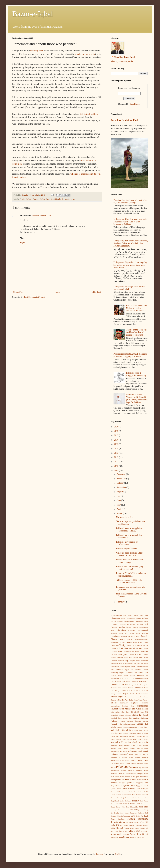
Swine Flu (139, 816)
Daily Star (128, 657)
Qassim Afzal (129, 786)
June (119, 500)
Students (141, 813)
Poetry (128, 779)
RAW (138, 789)
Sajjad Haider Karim (129, 798)
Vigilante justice (142, 825)
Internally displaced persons (134, 703)
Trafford (141, 822)
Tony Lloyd (134, 822)
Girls (119, 688)
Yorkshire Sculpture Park (125, 120)
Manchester (133, 733)
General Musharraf (139, 682)
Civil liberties (125, 648)
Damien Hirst (138, 657)
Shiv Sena (125, 807)
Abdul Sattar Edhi (141, 615)
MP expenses (142, 748)
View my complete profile (122, 61)
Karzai (145, 721)
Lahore (29, 199)
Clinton (145, 648)
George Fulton (134, 685)
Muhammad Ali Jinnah (119, 751)
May (119, 505)
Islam (137, 712)
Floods (132, 676)
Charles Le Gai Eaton (133, 645)
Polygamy (139, 783)
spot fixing (144, 810)
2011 (117, 462)
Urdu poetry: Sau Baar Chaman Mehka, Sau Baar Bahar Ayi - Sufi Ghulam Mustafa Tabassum (131, 243)
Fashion (113, 676)
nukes (146, 763)
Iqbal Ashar (115, 712)
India (131, 700)
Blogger (118, 854)
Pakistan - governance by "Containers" (127, 543)
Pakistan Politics (118, 773)
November (121, 479)
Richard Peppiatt (142, 795)
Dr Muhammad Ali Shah (132, 664)
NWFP (113, 767)
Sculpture (128, 801)
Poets (134, 780)
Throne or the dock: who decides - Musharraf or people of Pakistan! (137, 332)
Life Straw (143, 730)
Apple (121, 633)
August (120, 492)
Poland (139, 780)
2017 (117, 435)
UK (146, 822)
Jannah (125, 718)
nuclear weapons (137, 763)
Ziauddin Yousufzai (137, 837)
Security (49, 199)
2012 (117, 457)
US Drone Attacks (127, 825)
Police (43, 199)
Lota (121, 733)
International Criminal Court (123, 706)
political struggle (118, 783)
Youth (120, 837)
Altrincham (121, 630)
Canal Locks (143, 642)
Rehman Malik (127, 792)
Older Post (96, 292)
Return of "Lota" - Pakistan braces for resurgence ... (131, 575)
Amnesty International (138, 630)
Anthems (114, 633)
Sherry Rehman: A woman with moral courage (130, 561)
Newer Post (18, 292)
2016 (117, 440)
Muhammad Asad (135, 751)
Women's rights (126, 831)
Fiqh (126, 676)
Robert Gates (116, 798)
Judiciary (115, 721)
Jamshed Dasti (116, 718)
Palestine (130, 774)
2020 (117, 427)
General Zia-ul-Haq (119, 685)
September (121, 487)
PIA (123, 780)
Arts (127, 633)
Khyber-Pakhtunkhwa (127, 724)
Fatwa (120, 676)
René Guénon (138, 792)
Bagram (145, 633)
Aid (143, 618)
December (121, 474)
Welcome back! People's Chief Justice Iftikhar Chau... (129, 554)
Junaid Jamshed (127, 721)
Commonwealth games (131, 651)
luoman (99, 854)
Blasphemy (115, 642)
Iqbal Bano (125, 712)
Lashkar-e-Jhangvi (123, 727)
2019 (117, 431)
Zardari (126, 837)
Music (131, 754)
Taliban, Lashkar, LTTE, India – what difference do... (130, 581)
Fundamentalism (141, 679)
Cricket (23, 199)
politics (131, 783)
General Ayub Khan (123, 682)
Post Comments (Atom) (34, 297)
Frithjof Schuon (126, 679)
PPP (146, 783)
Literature (115, 733)
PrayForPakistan (116, 786)
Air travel (120, 621)
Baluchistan (115, 636)
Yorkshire (144, 831)
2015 (117, 444)
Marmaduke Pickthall (128, 736)
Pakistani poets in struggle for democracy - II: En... (129, 530)
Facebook (129, 673)
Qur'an (125, 789)
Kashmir (114, 724)
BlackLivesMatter (141, 639)
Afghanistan (116, 618)
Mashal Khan (132, 739)
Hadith (133, 691)
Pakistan (36, 199)
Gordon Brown (127, 688)
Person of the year (132, 777)
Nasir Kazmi (134, 757)
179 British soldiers (89, 114)
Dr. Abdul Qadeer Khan (126, 667)
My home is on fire (124, 517)
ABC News (128, 615)
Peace (146, 774)
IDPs (119, 700)
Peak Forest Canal (118, 777)
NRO (128, 763)
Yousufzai (114, 837)
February (121, 602)
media (145, 742)
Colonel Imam (117, 651)
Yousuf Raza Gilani (139, 834)
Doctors (119, 664)
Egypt (127, 670)
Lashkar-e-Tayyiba (137, 727)
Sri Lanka (57, 199)
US (117, 825)
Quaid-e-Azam (116, 789)
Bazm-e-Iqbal (33, 14)
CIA (117, 648)
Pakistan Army (135, 767)
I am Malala (136, 697)
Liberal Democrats (130, 730)
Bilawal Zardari (126, 639)
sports (127, 810)
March (120, 513)
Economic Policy (142, 667)
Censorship (115, 645)
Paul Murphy (138, 774)
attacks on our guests (85, 54)
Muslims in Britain (119, 757)
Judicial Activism (141, 718)
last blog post (37, 51)
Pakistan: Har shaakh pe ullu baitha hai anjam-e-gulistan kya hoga (130, 201)
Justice (138, 721)
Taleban (121, 819)
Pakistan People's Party (138, 771)
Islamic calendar (125, 715)
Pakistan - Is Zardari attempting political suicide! (130, 568)
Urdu (113, 825)
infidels (114, 703)
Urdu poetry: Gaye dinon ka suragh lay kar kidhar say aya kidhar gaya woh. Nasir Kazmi (130, 265)
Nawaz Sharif (137, 760)
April (119, 509)
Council (131, 655)
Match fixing (143, 739)
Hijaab (126, 694)
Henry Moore (116, 694)
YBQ (138, 831)
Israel (146, 715)
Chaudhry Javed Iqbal (124, 57)
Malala (125, 733)
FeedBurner (135, 104)
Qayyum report (142, 786)
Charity (122, 645)
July (119, 496)
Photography (116, 780)
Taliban (131, 819)
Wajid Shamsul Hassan (120, 828)
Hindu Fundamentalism (139, 694)
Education (120, 670)
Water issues (134, 828)
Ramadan (132, 789)
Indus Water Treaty (141, 700)
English (122, 673)
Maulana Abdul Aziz (133, 742)
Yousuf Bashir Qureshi (120, 834)
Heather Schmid (142, 691)
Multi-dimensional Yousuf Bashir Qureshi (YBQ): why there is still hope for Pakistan (137, 398)
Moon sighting (130, 748)
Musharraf (123, 754)
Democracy (123, 660)
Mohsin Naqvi (116, 748)
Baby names (135, 633)
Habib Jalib (126, 691)
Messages (114, 745)
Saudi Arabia (120, 801)
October (120, 483)
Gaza (113, 682)
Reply (22, 242)
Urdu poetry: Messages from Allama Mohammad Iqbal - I (129, 288)
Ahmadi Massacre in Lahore (131, 618)
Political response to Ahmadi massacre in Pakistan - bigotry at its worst (130, 355)
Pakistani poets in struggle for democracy (136, 374)
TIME (127, 822)
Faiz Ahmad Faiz (141, 673)
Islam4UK (144, 712)
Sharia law (135, 804)
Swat (133, 816)
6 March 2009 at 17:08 (42, 216)
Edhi (112, 670)
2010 (117, 466)
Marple (139, 736)
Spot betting (135, 810)
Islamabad (114, 715)
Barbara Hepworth (128, 636)
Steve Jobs (125, 813)
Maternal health (117, 742)
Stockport (133, 813)
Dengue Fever (135, 661)
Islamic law (137, 715)
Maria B (140, 733)
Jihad (130, 718)
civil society (137, 648)
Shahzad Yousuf (122, 804)
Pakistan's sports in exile (127, 549)
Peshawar (144, 777)
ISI (132, 712)
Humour (127, 697)
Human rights (117, 697)
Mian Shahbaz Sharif (127, 745)
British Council (126, 642)
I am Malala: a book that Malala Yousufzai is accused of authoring (137, 308)
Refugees (144, 789)
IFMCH (125, 700)
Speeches (121, 810)
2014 (117, 449)
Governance (139, 688)
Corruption (123, 654)
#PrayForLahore (116, 615)
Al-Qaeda (140, 624)
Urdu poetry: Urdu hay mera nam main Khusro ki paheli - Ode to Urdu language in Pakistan (130, 222)
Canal (135, 642)
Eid (132, 670)
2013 (117, 453)
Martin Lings (121, 739)
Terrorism (143, 819)
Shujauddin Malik (137, 807)
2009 (117, 470)
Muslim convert (141, 754)
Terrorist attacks (68, 199)
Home (57, 292)
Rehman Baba (116, 792)
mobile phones (142, 745)
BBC (138, 636)
